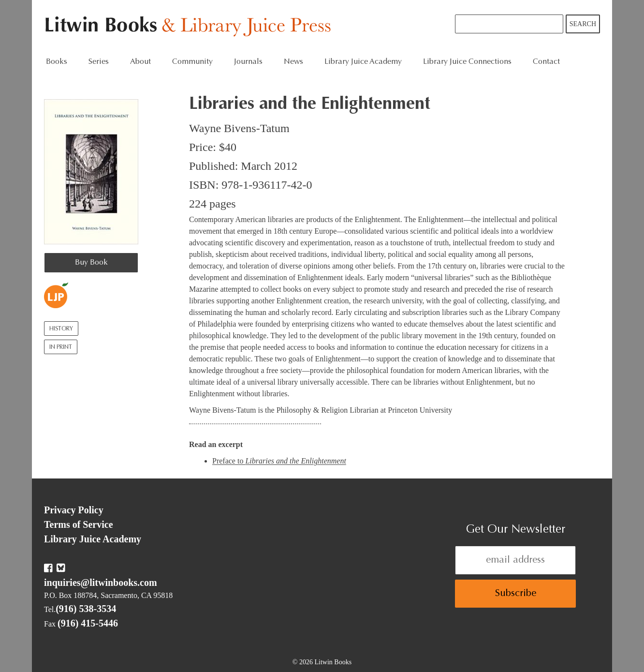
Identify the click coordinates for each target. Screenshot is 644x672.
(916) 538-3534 (86, 609)
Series (99, 62)
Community (192, 62)
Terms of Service (79, 524)
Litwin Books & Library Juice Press (190, 27)
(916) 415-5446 (88, 623)
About (140, 62)
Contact (546, 62)
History (61, 329)
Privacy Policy (74, 510)
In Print (61, 347)
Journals (248, 62)
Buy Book (91, 263)
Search (583, 24)
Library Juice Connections (467, 62)
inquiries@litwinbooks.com (101, 582)
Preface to (279, 461)
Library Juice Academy (363, 62)
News (293, 62)
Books (57, 62)
